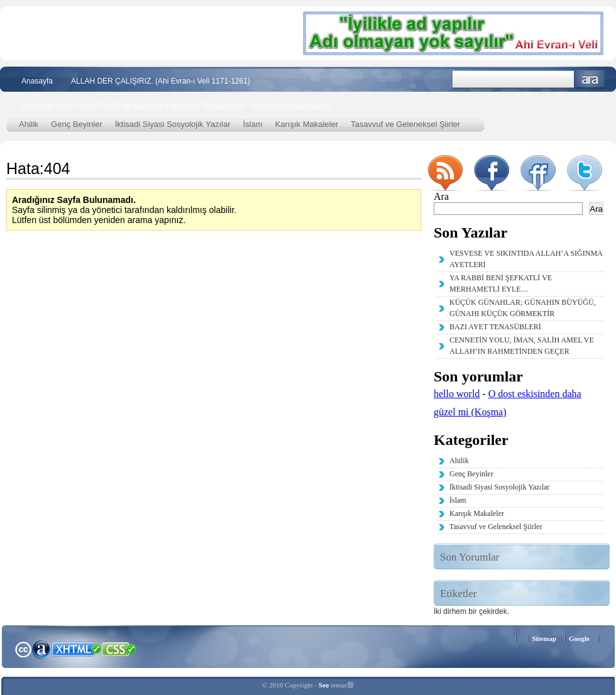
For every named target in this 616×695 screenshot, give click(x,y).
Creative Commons (23, 648)
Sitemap (545, 638)
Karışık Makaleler (307, 124)
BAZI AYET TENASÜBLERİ (495, 327)
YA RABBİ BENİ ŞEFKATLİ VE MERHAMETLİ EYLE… (501, 283)
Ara (590, 79)
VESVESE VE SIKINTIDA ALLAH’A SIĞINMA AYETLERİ (526, 259)
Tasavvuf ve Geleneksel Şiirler (405, 124)
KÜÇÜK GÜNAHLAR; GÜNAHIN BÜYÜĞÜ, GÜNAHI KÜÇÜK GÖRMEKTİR (523, 308)
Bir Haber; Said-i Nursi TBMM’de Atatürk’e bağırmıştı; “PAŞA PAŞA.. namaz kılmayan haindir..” (179, 106)
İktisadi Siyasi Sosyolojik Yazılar (173, 124)
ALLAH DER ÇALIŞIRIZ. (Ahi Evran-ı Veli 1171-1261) (161, 81)
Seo (324, 685)
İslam (253, 124)
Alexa (41, 649)
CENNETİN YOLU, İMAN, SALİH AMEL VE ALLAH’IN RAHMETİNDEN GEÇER (522, 346)
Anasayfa (37, 81)
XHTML (76, 648)
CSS (119, 648)
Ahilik (29, 124)
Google (579, 638)
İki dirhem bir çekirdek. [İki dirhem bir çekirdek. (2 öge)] (471, 611)
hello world (457, 394)
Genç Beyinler (77, 124)
